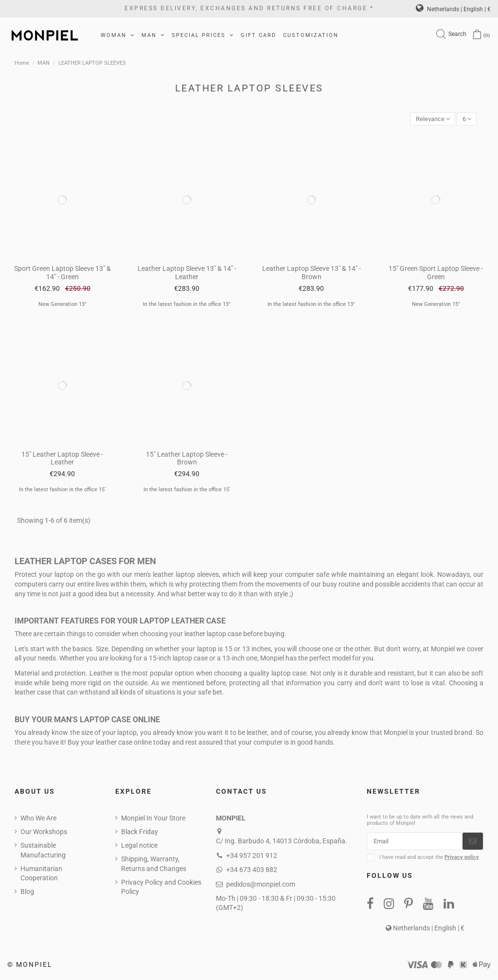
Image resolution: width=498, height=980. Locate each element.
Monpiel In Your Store (153, 819)
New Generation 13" (62, 305)
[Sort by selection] (429, 119)
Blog (27, 892)
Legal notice (139, 846)
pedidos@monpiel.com (261, 885)
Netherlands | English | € (453, 9)
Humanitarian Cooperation (41, 874)
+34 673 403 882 (252, 871)
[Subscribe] (473, 843)
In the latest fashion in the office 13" (187, 305)
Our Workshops (44, 833)
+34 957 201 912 (252, 856)
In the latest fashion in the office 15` (62, 490)
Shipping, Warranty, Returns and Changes (154, 865)
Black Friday (140, 833)
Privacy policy (462, 860)
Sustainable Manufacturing (43, 851)
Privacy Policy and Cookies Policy (161, 888)
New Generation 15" (436, 305)
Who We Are (38, 819)
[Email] (415, 843)
